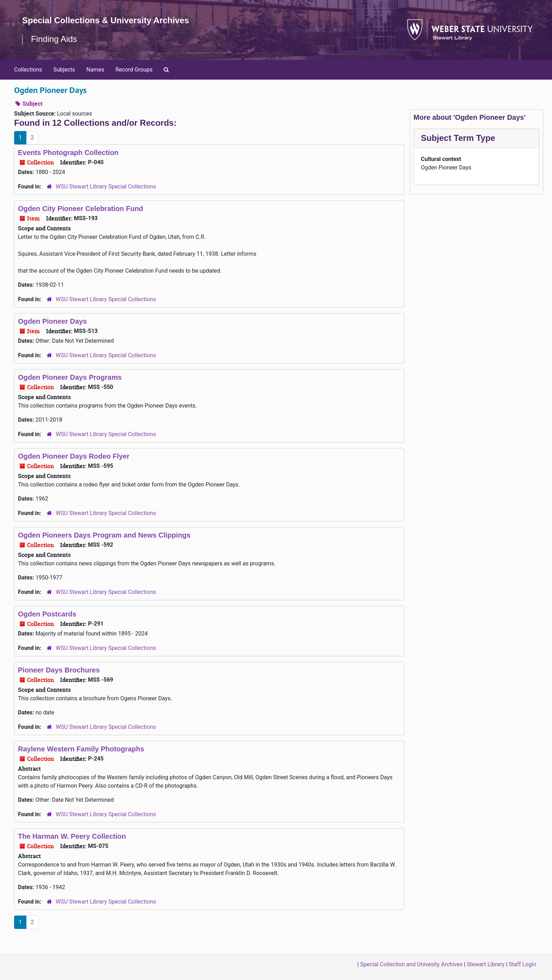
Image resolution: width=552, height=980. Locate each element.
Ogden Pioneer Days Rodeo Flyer (74, 456)
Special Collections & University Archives (106, 20)
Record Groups (134, 70)
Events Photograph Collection (68, 153)
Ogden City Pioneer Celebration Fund (81, 209)
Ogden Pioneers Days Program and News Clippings (104, 535)
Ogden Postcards (47, 614)
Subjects (64, 70)
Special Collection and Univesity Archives (411, 964)
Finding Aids (54, 39)
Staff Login (522, 964)
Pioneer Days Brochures (59, 670)
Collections (28, 70)
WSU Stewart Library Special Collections (106, 187)
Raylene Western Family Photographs (81, 749)
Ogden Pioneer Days (52, 321)
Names (95, 70)
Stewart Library (486, 964)
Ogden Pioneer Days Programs (70, 377)
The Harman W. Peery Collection (72, 836)
